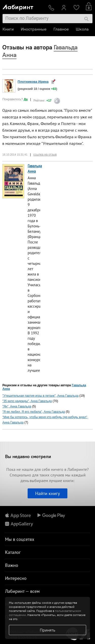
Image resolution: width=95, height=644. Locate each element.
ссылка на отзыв (45, 155)
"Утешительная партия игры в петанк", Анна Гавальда (40, 396)
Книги (8, 29)
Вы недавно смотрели (28, 456)
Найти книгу (48, 493)
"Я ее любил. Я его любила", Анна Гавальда (34, 412)
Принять (48, 630)
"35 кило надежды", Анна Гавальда (27, 401)
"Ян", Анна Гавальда (17, 406)
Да (26, 99)
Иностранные (34, 29)
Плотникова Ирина (33, 82)
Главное (61, 29)
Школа (82, 29)
